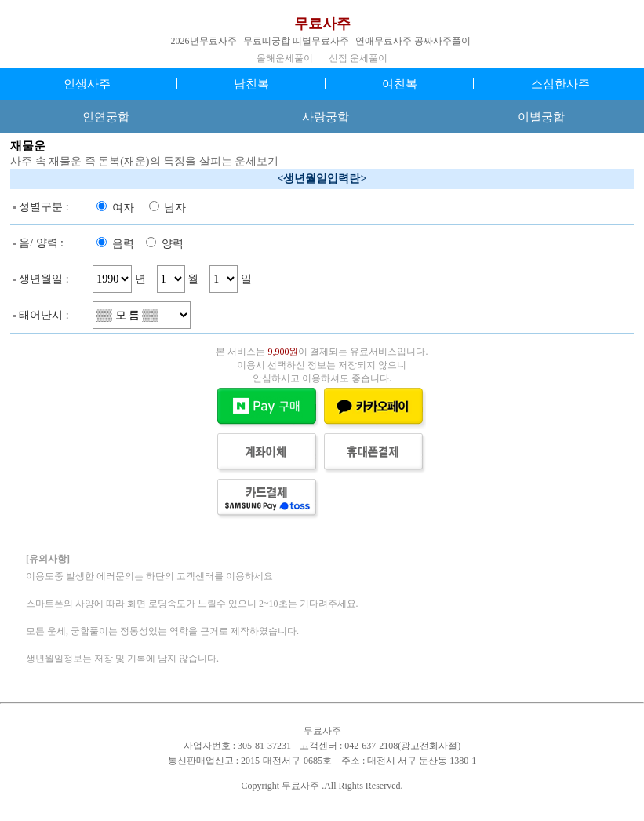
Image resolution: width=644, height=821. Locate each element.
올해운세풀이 (285, 58)
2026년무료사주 (204, 41)
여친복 (400, 84)
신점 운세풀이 (358, 58)
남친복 (251, 84)
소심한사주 (560, 84)
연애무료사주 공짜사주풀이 (413, 41)
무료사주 (322, 24)
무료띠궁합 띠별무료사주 (296, 41)
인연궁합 (106, 117)
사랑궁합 (326, 117)
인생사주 (87, 84)
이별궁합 (541, 117)
